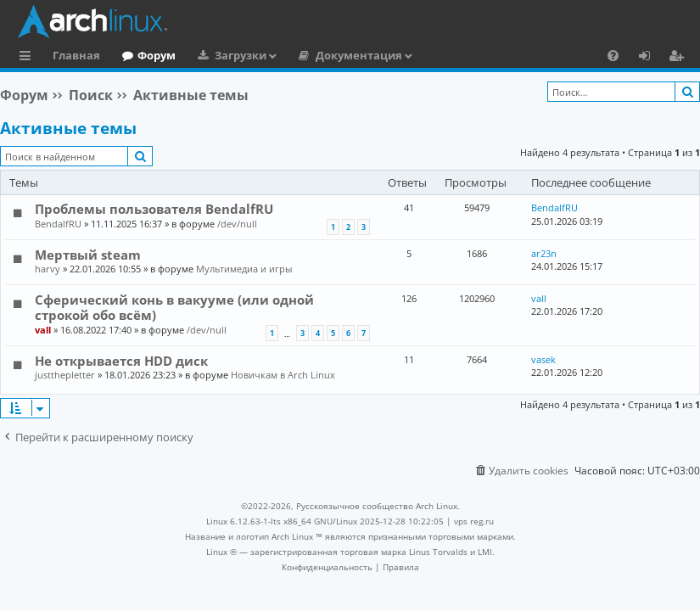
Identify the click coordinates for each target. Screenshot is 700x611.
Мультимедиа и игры (244, 269)
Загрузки (241, 55)
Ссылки (28, 58)
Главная (76, 55)
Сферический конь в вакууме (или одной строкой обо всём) (174, 307)
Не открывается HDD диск (121, 361)
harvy (48, 269)
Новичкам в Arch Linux (283, 375)
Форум (157, 55)
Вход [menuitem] (650, 58)
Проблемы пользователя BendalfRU (154, 209)
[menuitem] (613, 55)
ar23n (544, 253)
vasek (543, 359)
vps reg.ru (474, 521)
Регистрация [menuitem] (680, 58)
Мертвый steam (88, 255)
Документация (359, 55)
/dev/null (237, 224)
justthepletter (65, 375)
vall (43, 330)
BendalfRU (58, 224)
